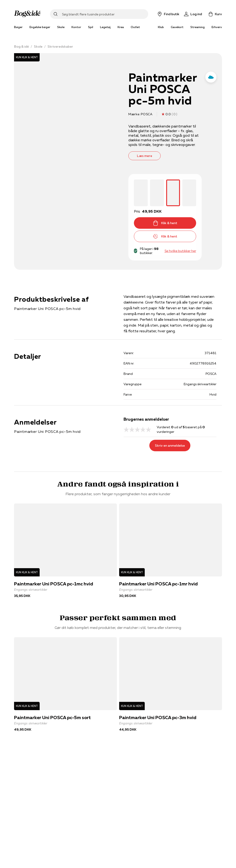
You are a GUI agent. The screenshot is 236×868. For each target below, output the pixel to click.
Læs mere (145, 156)
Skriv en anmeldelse (170, 446)
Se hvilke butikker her (180, 251)
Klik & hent (165, 223)
